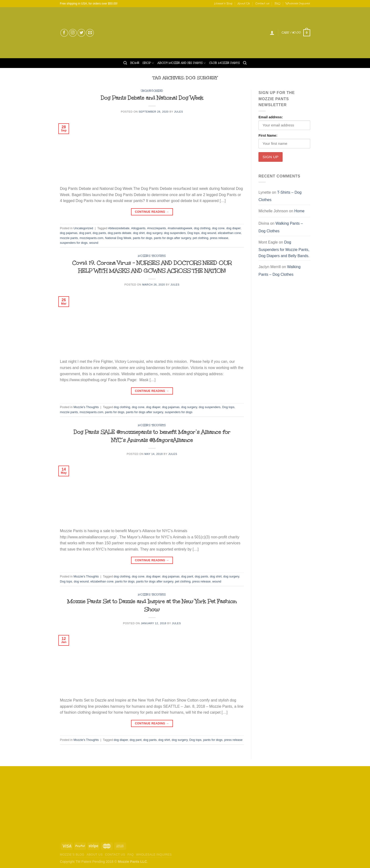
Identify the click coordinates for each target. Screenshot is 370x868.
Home (135, 63)
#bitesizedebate (119, 228)
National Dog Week (118, 238)
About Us (244, 3)
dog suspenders (175, 233)
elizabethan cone (230, 233)
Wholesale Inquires (298, 3)
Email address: (271, 117)
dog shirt (139, 233)
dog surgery (154, 233)
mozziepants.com (91, 238)
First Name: (268, 135)
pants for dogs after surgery (172, 238)
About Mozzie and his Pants (182, 63)
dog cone (218, 228)
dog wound (209, 233)
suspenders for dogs (74, 243)
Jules (179, 112)
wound (94, 243)
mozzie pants (69, 238)
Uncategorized (152, 91)
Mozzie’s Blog (223, 3)
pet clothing (200, 238)
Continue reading (152, 212)
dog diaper (233, 228)
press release (219, 238)
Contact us (262, 3)
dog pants (99, 233)
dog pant (85, 233)
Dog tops (193, 233)
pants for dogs (143, 238)
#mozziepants (157, 228)
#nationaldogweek (180, 228)
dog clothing (202, 228)
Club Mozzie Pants (224, 63)
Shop (148, 63)
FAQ (278, 3)
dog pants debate (119, 233)
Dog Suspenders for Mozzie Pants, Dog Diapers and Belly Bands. (284, 249)
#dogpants (138, 228)
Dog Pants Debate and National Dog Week (152, 98)
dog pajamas (69, 233)
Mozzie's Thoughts (152, 256)
